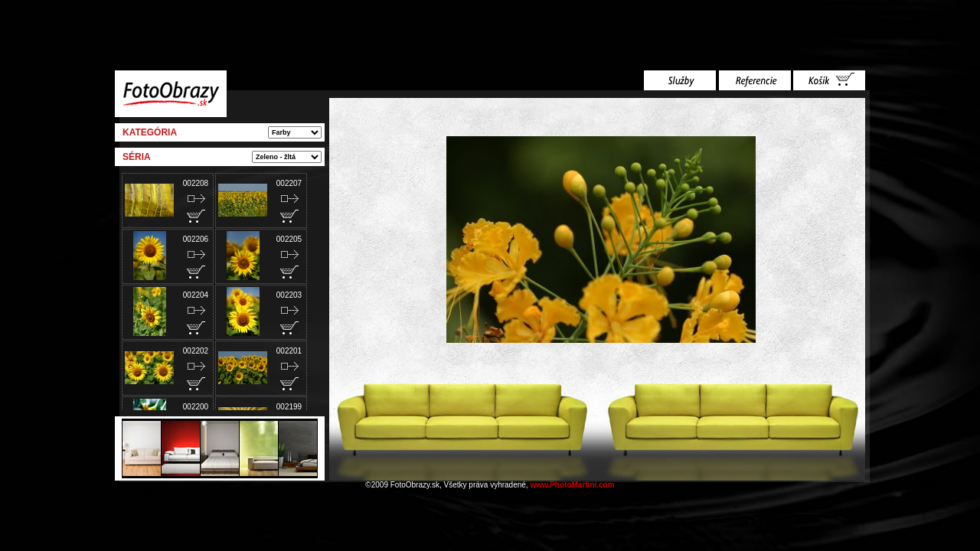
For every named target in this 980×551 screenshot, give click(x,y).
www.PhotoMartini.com (572, 485)
